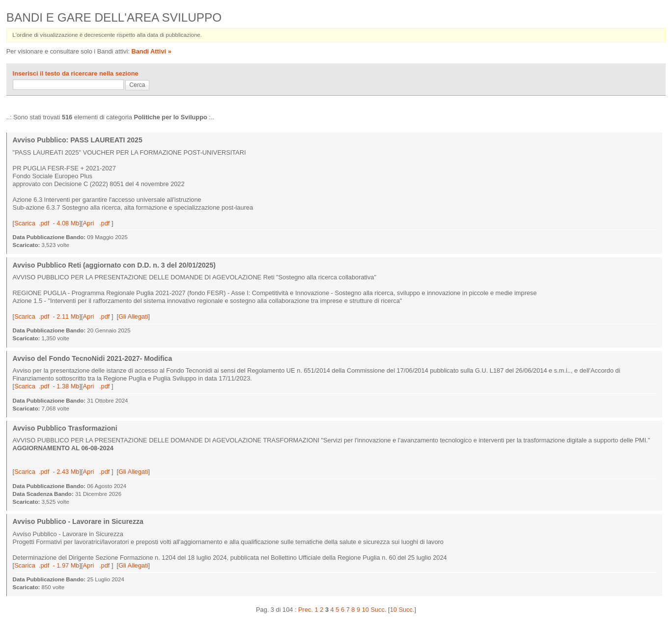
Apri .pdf (97, 223)
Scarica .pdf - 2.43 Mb (47, 472)
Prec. (306, 610)
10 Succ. (402, 610)
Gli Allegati (133, 316)
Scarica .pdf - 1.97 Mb (47, 565)
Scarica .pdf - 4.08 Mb (47, 223)
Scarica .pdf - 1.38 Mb (47, 386)
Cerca (137, 85)
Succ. (379, 610)
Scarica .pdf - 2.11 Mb (47, 316)
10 (365, 610)
